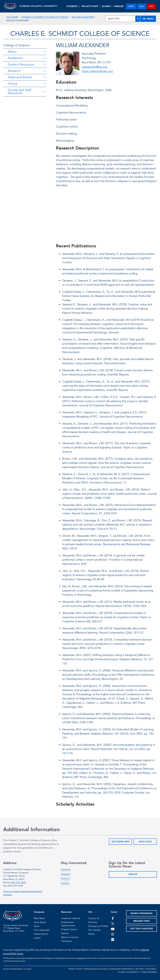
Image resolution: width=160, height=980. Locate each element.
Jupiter (37, 938)
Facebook (65, 869)
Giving (12, 84)
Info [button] (90, 912)
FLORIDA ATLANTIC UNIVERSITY (39, 6)
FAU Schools (94, 930)
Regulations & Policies (96, 969)
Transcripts (66, 941)
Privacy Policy (76, 969)
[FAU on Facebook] (113, 918)
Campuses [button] (39, 912)
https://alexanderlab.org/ (97, 71)
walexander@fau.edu (95, 67)
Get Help (140, 969)
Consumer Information (121, 969)
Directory (93, 922)
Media (91, 934)
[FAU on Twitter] (113, 924)
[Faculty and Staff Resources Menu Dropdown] (45, 92)
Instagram (66, 874)
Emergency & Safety (98, 926)
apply (131, 6)
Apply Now (145, 842)
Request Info (142, 921)
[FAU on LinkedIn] (113, 939)
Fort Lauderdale (42, 930)
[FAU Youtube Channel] (113, 929)
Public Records (149, 972)
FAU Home (12, 17)
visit (142, 6)
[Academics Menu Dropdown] (44, 58)
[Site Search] (123, 19)
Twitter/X (65, 878)
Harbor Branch (41, 934)
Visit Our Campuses (141, 929)
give (151, 6)
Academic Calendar (71, 918)
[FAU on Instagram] (113, 934)
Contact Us (94, 918)
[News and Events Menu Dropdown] (44, 77)
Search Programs (141, 913)
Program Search (69, 929)
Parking (65, 933)
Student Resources (21, 64)
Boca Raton (39, 918)
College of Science (16, 45)
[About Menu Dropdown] (44, 52)
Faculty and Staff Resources (19, 92)
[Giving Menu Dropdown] (44, 84)
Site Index (151, 969)
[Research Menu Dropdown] (44, 71)
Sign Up (133, 874)
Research (14, 71)
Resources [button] (66, 912)
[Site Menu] (148, 19)
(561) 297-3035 (18, 883)
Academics (15, 58)
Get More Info (120, 842)
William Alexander (83, 17)
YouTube (65, 883)
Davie (37, 926)
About (12, 52)
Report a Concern (70, 937)
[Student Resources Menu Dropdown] (44, 65)
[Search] (138, 19)
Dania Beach (40, 922)
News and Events (20, 77)
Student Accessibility (129, 972)
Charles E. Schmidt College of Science (45, 17)
